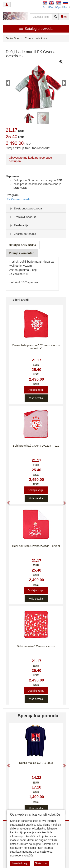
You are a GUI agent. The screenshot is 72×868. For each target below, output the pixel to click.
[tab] (36, 208)
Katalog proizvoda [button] (36, 29)
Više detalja (36, 398)
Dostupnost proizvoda (25, 208)
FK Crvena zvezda (19, 199)
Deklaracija (18, 225)
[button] (7, 501)
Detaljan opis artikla (22, 245)
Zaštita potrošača (22, 234)
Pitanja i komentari (22, 253)
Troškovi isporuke (23, 217)
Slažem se (41, 863)
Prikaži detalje (20, 863)
